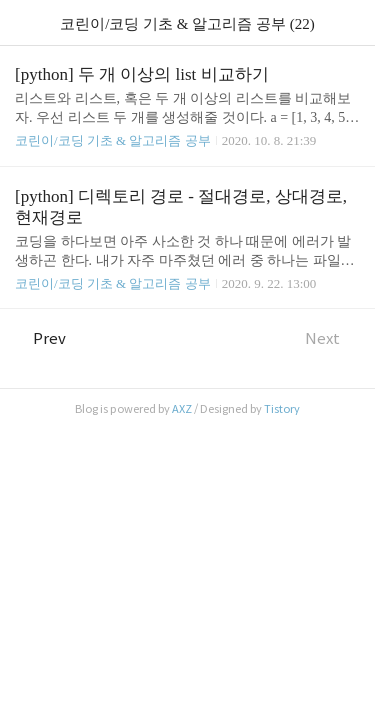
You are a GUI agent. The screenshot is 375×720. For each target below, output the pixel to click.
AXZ (182, 409)
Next (332, 338)
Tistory (282, 409)
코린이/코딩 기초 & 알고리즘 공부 (113, 140)
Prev (40, 338)
